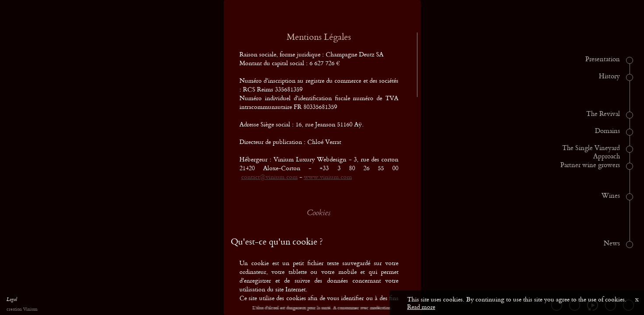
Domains (607, 131)
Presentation (603, 59)
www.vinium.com (328, 177)
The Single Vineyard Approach (591, 152)
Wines (611, 196)
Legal (12, 301)
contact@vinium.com (269, 177)
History (609, 77)
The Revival (603, 114)
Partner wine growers (590, 165)
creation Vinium (22, 310)
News (612, 244)
